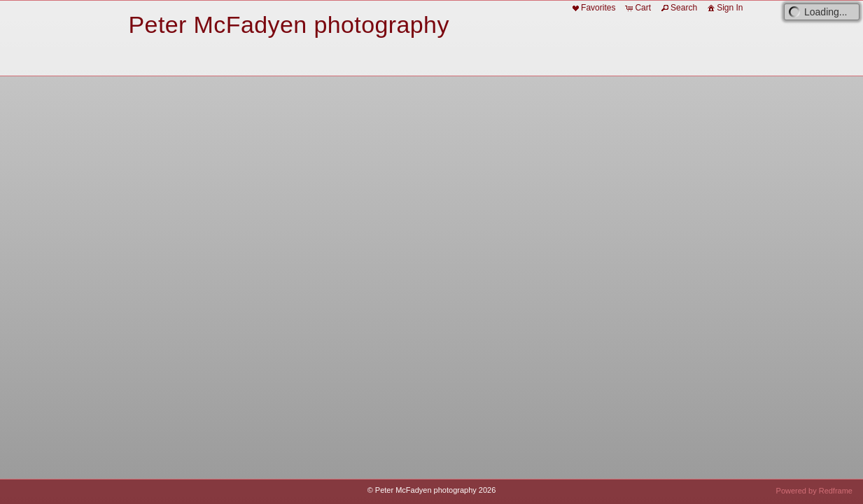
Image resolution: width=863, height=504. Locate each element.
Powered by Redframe (814, 491)
